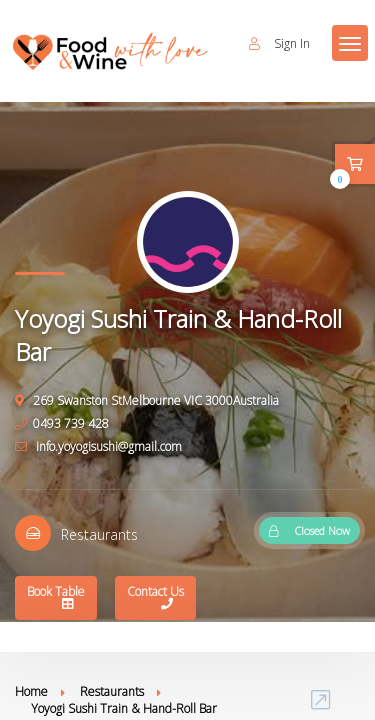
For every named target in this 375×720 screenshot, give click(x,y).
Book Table (56, 599)
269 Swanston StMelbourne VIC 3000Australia (147, 400)
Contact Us (155, 599)
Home (31, 691)
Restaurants (112, 691)
